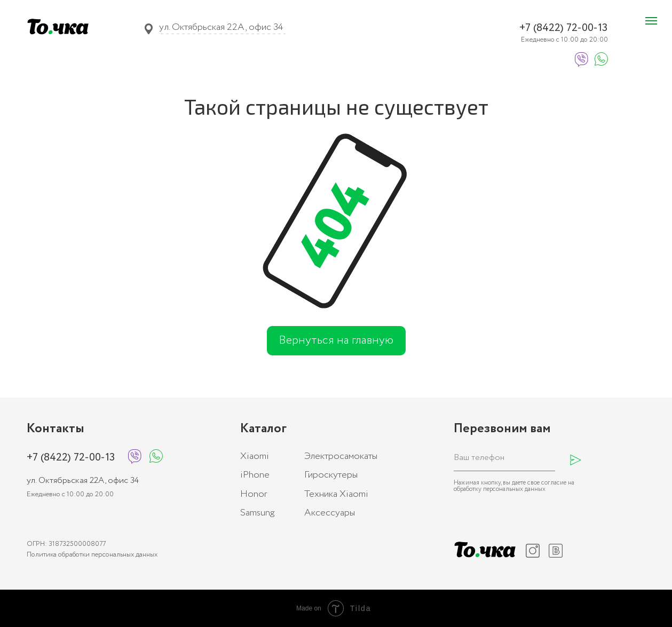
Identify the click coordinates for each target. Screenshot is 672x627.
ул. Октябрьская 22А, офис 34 (221, 27)
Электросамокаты (341, 456)
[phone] (504, 458)
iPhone (255, 475)
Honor (254, 494)
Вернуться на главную (336, 340)
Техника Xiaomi (336, 494)
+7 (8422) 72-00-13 (563, 28)
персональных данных (514, 489)
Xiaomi (255, 456)
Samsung (258, 513)
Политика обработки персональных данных (92, 555)
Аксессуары (330, 513)
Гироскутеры (331, 475)
